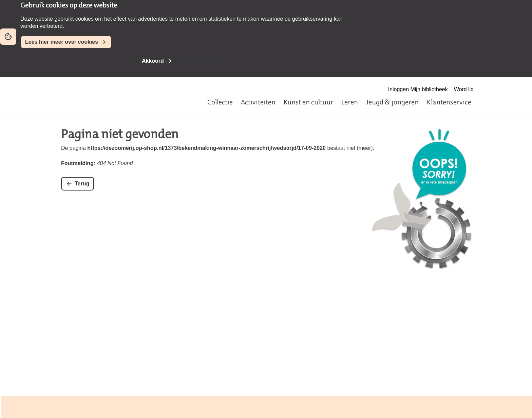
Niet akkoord (202, 61)
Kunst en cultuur (308, 102)
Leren (350, 102)
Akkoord (153, 61)
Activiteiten (258, 102)
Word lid (464, 89)
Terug (82, 184)
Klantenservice (449, 102)
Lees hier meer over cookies (62, 42)
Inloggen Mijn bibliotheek (418, 89)
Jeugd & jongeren (392, 102)
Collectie (220, 102)
